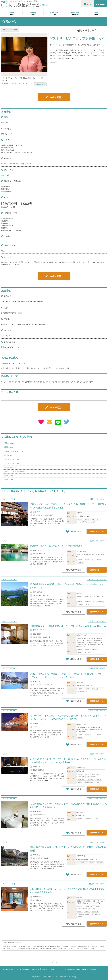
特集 (53, 969)
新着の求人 (45, 969)
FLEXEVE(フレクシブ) (69, 977)
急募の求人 (35, 969)
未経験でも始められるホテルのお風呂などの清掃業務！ (56, 546)
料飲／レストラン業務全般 (15, 472)
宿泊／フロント (10, 443)
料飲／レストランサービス (15, 459)
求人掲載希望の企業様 (72, 969)
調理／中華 (9, 476)
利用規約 (85, 969)
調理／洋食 (9, 447)
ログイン (60, 969)
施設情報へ (41, 84)
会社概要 (93, 969)
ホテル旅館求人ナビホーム (12, 969)
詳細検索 (26, 969)
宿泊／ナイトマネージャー (15, 451)
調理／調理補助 (10, 467)
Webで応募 (56, 97)
